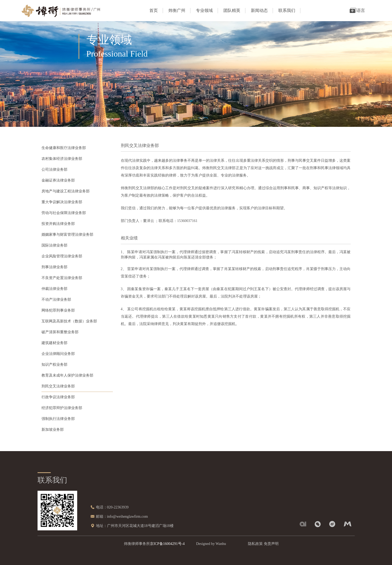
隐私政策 (255, 544)
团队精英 (232, 10)
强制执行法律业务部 (58, 419)
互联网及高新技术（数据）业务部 (69, 321)
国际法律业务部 (54, 245)
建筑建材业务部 (54, 343)
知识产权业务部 (54, 365)
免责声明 (271, 544)
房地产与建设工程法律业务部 (66, 191)
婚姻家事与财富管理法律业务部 (67, 235)
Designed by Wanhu (211, 544)
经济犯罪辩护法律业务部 (62, 408)
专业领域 (204, 10)
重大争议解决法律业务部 (62, 202)
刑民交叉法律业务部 (58, 386)
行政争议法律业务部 (58, 397)
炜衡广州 (177, 10)
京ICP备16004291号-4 (167, 544)
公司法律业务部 (54, 170)
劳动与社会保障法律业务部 (64, 213)
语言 (357, 11)
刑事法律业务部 (54, 267)
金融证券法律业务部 (58, 180)
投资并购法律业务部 (58, 224)
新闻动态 (259, 10)
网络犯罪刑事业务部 (58, 310)
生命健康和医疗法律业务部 (64, 148)
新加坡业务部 (53, 430)
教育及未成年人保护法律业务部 (67, 375)
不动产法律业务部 (56, 300)
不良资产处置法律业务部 (62, 278)
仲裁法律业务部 (54, 289)
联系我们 (287, 10)
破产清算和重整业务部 (60, 332)
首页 (154, 10)
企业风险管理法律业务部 (62, 256)
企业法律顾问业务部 (58, 354)
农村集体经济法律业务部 (62, 159)
